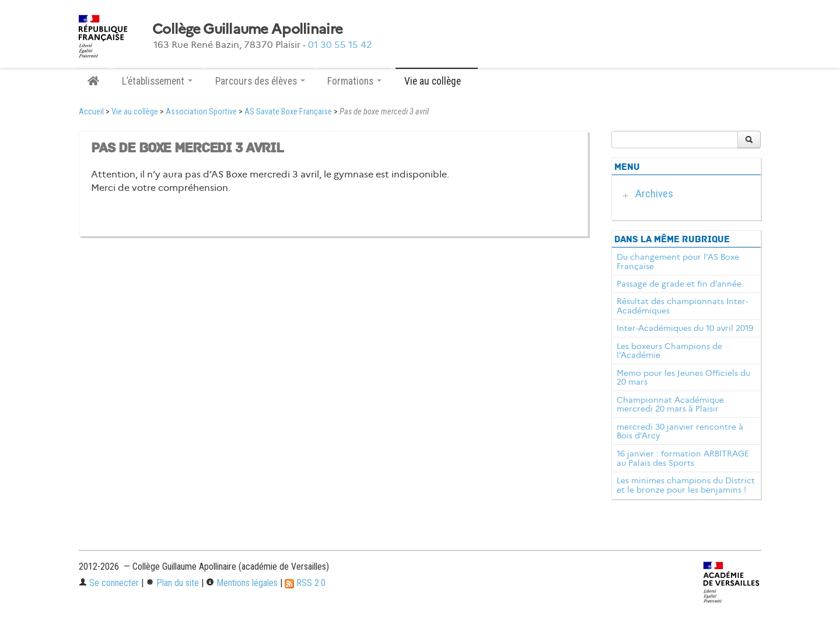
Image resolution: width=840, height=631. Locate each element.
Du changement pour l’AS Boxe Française (678, 262)
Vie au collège (135, 112)
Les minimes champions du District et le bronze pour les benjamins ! (686, 485)
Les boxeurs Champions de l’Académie (669, 351)
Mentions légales (242, 583)
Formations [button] (354, 81)
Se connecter (109, 583)
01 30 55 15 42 (340, 45)
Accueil (91, 112)
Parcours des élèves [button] (260, 81)
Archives (654, 194)
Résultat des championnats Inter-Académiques (682, 306)
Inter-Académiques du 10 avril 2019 (685, 328)
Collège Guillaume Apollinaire (247, 29)
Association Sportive (201, 112)
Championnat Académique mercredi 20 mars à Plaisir (670, 405)
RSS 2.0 (305, 583)
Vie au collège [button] (437, 81)
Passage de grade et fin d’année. (680, 284)
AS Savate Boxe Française (288, 112)
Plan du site (172, 583)
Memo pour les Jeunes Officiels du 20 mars (683, 378)
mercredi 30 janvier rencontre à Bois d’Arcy (680, 431)
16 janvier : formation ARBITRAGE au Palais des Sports (683, 458)
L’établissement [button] (157, 81)
